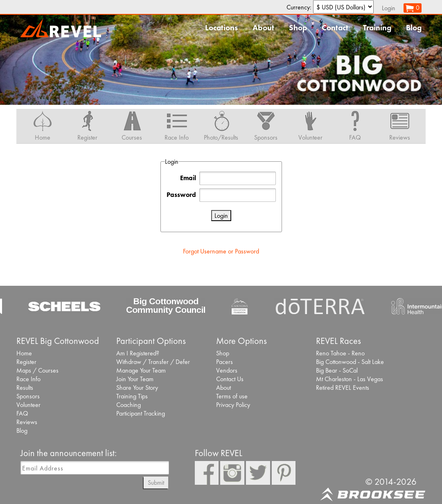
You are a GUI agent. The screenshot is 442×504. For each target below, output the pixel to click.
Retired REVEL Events (343, 388)
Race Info (28, 379)
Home (24, 353)
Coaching (129, 405)
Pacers (224, 362)
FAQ (22, 413)
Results (25, 388)
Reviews (27, 422)
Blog (414, 28)
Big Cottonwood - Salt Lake (350, 362)
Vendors (227, 370)
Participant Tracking (141, 413)
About (263, 28)
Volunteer (28, 405)
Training (377, 28)
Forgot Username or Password (221, 251)
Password (181, 195)
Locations (221, 28)
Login (389, 8)
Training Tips (132, 396)
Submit (156, 483)
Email (188, 178)
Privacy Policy (233, 405)
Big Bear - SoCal (337, 370)
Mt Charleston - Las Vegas (350, 379)
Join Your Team (135, 379)
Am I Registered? (138, 353)
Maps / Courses (37, 370)
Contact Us (230, 379)
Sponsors (28, 396)
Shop (298, 28)
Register (26, 362)
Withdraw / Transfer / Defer (153, 362)
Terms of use (232, 396)
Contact (335, 28)
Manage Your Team (141, 370)
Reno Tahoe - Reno (340, 353)
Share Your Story (137, 388)
